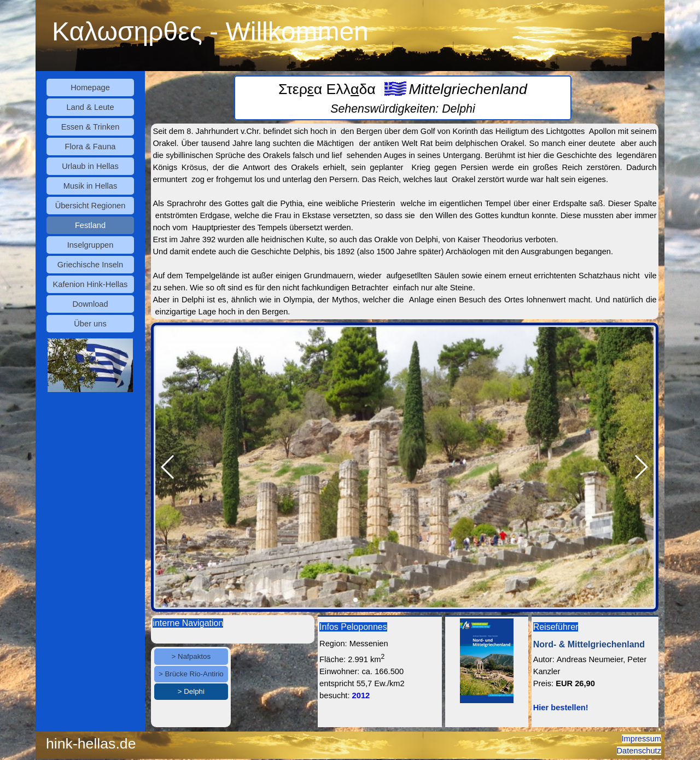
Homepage (90, 87)
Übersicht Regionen (91, 206)
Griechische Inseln (91, 265)
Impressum (641, 739)
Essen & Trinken (91, 127)
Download (90, 304)
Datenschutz (639, 751)
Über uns (90, 324)
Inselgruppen (91, 245)
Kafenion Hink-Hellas (91, 284)
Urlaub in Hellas (90, 166)
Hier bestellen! (561, 708)
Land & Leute (90, 107)
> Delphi (191, 691)
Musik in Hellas (91, 186)
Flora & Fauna (91, 147)
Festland (90, 225)
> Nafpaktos (191, 656)
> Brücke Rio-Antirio (191, 674)
